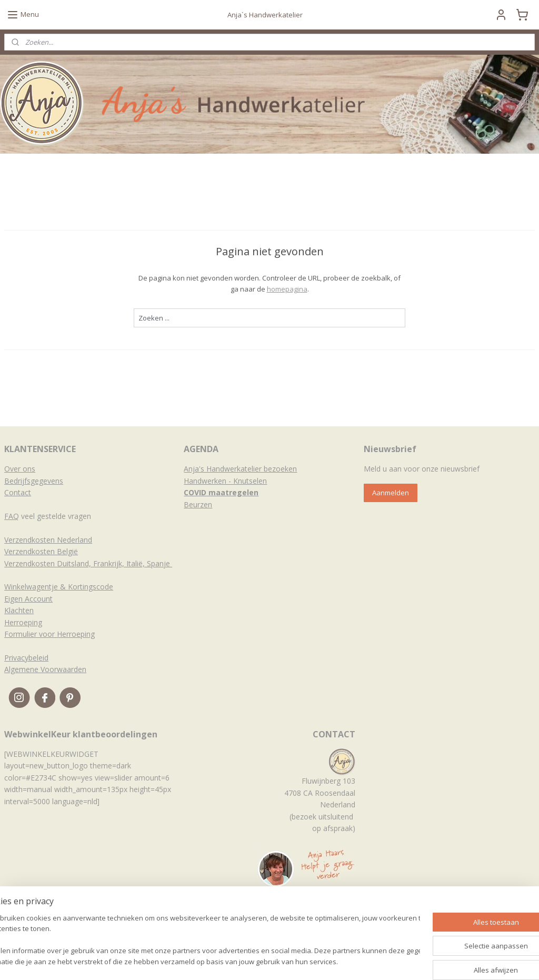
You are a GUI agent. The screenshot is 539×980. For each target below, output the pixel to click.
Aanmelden (391, 493)
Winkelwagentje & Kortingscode (59, 587)
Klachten (19, 610)
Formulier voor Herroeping (49, 634)
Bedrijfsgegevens (34, 481)
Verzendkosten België (41, 551)
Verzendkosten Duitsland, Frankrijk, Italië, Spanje (88, 563)
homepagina (287, 289)
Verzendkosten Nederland (48, 540)
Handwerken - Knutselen (225, 481)
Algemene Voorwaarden (45, 669)
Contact (18, 492)
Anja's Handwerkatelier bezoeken (240, 469)
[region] (200, 941)
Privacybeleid (26, 658)
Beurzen (198, 504)
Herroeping (23, 622)
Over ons (20, 469)
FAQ (12, 516)
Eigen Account (28, 599)
